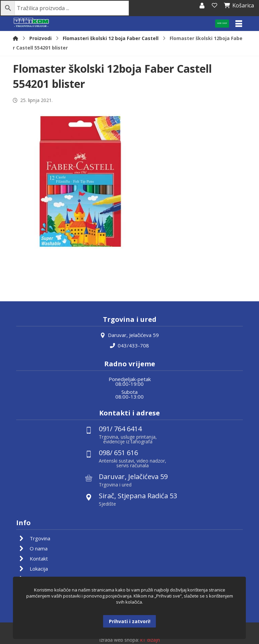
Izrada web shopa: (119, 639)
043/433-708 (129, 345)
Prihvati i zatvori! (130, 621)
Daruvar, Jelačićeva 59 (129, 335)
